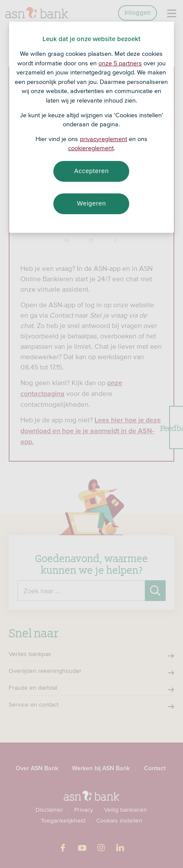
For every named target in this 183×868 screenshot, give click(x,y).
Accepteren (91, 171)
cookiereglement (91, 148)
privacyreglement (103, 139)
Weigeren (91, 203)
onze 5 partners (120, 63)
